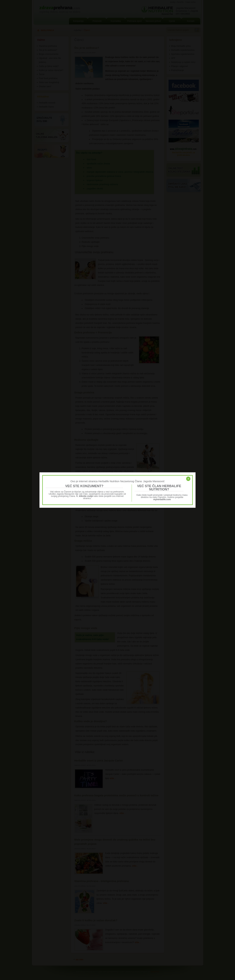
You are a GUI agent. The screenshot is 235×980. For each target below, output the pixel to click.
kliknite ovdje (86, 496)
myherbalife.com (162, 499)
